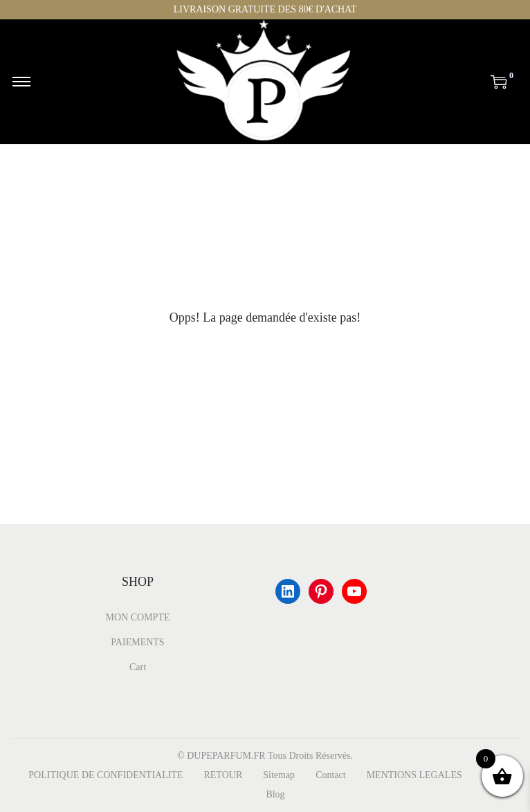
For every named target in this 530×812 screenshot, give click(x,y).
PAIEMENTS (137, 642)
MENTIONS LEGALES (414, 775)
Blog (275, 794)
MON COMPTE (138, 617)
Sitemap (279, 775)
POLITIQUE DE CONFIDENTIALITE (106, 775)
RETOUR (223, 775)
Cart (138, 667)
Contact (331, 775)
